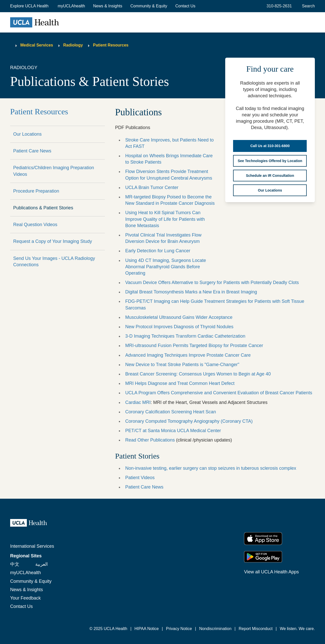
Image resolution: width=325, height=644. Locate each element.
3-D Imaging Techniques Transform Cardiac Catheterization (185, 336)
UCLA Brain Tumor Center (152, 187)
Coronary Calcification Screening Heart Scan (170, 412)
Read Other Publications (150, 440)
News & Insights (108, 6)
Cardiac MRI (138, 402)
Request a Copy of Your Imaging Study (53, 241)
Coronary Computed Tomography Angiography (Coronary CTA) (189, 421)
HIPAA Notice (147, 629)
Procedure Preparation (36, 191)
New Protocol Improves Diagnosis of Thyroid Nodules (179, 327)
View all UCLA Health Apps (271, 572)
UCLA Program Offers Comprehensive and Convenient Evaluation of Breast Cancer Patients (219, 393)
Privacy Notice (179, 629)
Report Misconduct (256, 629)
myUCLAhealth (71, 6)
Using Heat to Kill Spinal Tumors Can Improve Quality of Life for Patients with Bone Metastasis (165, 219)
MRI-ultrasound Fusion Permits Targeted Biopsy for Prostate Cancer (194, 345)
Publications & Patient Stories (43, 208)
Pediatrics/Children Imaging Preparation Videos (54, 171)
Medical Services (37, 45)
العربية (42, 564)
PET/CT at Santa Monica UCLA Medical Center (173, 431)
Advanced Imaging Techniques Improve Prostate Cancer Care (188, 355)
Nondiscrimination (215, 629)
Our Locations (27, 134)
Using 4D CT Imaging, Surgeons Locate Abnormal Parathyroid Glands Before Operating (166, 267)
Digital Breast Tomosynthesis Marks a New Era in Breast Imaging (191, 292)
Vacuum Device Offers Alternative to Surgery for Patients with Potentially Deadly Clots (212, 282)
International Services (32, 546)
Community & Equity (149, 6)
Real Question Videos (35, 225)
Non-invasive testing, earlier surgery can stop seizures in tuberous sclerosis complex (211, 468)
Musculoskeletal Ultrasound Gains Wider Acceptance (179, 317)
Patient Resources (111, 45)
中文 (15, 564)
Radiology (73, 45)
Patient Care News (32, 151)
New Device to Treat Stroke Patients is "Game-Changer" (182, 365)
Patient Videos (140, 478)
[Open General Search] (307, 6)
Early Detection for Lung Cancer (158, 251)
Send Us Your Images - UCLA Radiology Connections (54, 262)
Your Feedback (25, 598)
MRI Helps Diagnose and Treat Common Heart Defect (180, 383)
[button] (30, 6)
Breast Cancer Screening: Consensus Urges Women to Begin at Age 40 (198, 374)
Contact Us (185, 6)
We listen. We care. (297, 629)
